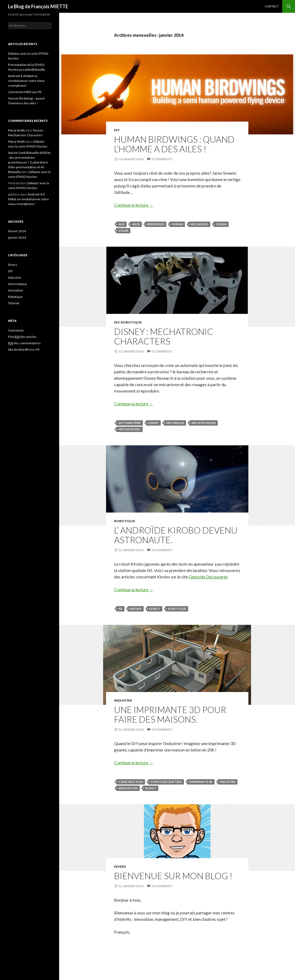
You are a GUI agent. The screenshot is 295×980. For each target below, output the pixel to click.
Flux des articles (22, 337)
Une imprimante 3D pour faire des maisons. (170, 714)
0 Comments (162, 159)
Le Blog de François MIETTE (38, 6)
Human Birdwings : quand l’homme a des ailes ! (174, 144)
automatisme (130, 423)
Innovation (128, 788)
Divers (120, 867)
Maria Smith (17, 130)
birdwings (156, 224)
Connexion (16, 330)
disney (154, 423)
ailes (136, 224)
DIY (117, 130)
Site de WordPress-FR (24, 349)
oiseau (221, 224)
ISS (121, 609)
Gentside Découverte (208, 577)
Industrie (123, 700)
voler (124, 231)
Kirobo (136, 609)
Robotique (131, 322)
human (177, 224)
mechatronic (130, 429)
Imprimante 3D (201, 782)
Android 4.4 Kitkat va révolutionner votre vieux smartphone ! (26, 81)
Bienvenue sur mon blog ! (173, 876)
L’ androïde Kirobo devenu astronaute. (176, 535)
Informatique (17, 284)
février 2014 (17, 231)
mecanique (199, 224)
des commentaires (24, 343)
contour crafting (166, 782)
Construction (131, 782)
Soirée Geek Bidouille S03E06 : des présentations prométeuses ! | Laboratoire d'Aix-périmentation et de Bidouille (29, 162)
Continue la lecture (134, 205)
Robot (155, 609)
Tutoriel (14, 303)
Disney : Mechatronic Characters (164, 336)
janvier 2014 (17, 237)
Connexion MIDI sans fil (25, 92)
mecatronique (204, 423)
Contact (272, 6)
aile (122, 224)
